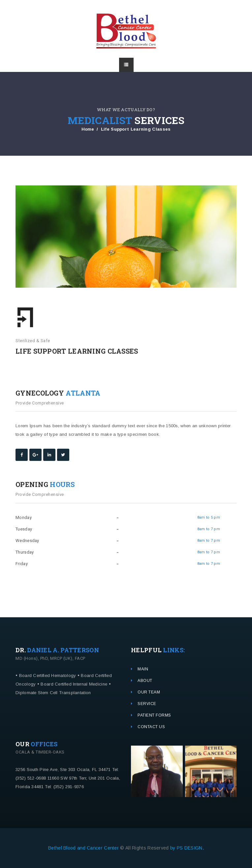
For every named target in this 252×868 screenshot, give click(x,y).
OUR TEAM (149, 692)
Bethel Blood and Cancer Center (84, 848)
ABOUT (145, 681)
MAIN (143, 669)
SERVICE (147, 704)
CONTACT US (151, 727)
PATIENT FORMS (154, 715)
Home (88, 129)
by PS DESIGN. (187, 848)
